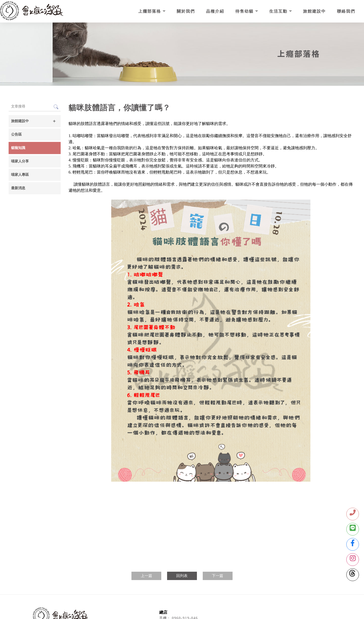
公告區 (16, 134)
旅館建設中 (314, 11)
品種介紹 (215, 11)
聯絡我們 (346, 11)
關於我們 (186, 11)
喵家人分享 (20, 161)
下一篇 (218, 576)
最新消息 (18, 188)
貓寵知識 (18, 148)
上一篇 (146, 576)
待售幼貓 (245, 11)
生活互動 (279, 11)
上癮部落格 (150, 11)
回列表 (182, 576)
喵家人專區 (20, 175)
